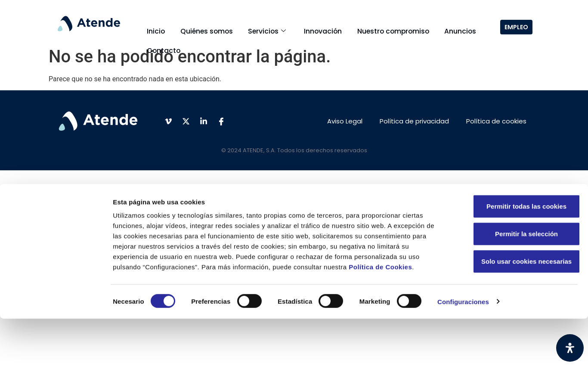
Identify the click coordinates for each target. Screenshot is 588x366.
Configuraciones (463, 349)
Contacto (161, 36)
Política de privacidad (414, 121)
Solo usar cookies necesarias (516, 309)
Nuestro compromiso (368, 26)
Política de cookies (496, 121)
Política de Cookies (380, 314)
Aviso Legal (345, 121)
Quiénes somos (198, 26)
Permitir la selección (516, 281)
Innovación (303, 26)
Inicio (153, 26)
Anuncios (430, 26)
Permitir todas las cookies (516, 254)
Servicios (253, 26)
